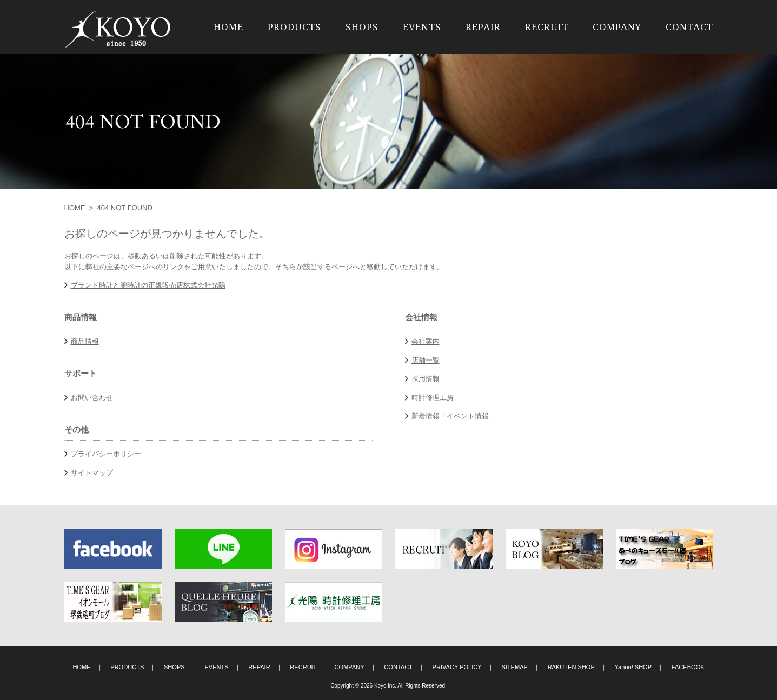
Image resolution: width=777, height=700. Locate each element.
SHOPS (362, 27)
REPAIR (483, 27)
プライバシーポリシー (106, 454)
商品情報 (85, 341)
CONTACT (689, 27)
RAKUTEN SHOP (571, 667)
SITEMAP (514, 667)
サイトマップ (92, 473)
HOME (228, 27)
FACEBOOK (688, 667)
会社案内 (426, 341)
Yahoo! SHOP (633, 667)
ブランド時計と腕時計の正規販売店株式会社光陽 (148, 285)
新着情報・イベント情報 (450, 416)
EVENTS (422, 27)
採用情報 (426, 379)
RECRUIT (547, 27)
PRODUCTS (294, 27)
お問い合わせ (92, 398)
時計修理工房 (433, 398)
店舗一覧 (426, 360)
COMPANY (617, 27)
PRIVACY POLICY (457, 667)
